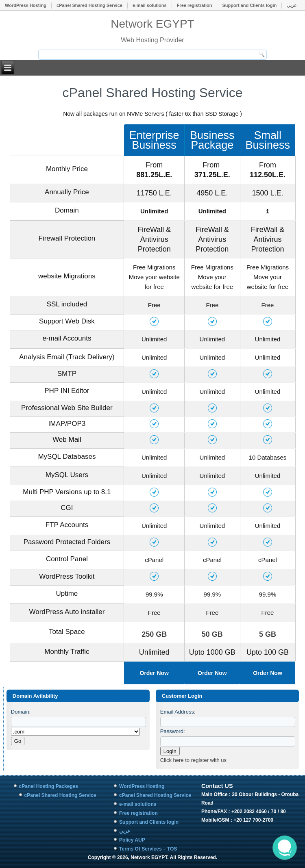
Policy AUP (132, 840)
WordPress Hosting (26, 5)
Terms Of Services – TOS (148, 849)
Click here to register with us (193, 760)
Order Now (154, 673)
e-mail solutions (150, 5)
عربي (292, 5)
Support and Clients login (249, 5)
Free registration (195, 5)
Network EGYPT (152, 24)
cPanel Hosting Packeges (49, 786)
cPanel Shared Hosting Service (89, 5)
